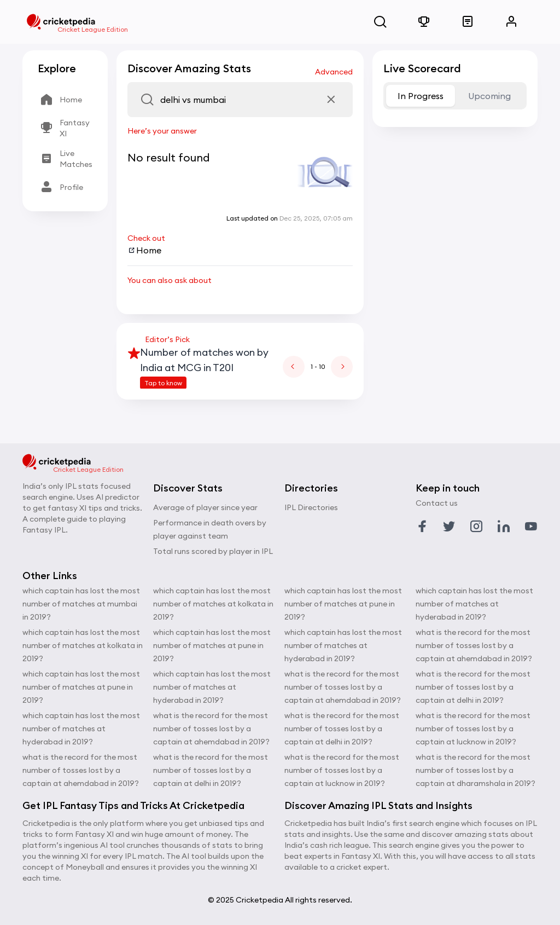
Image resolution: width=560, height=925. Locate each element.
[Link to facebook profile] (422, 527)
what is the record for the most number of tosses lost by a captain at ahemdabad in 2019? (81, 770)
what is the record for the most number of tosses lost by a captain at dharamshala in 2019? (476, 770)
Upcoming (489, 96)
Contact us (437, 503)
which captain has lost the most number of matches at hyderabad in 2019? (81, 729)
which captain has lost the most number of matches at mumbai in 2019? (81, 604)
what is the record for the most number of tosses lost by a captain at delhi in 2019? (211, 770)
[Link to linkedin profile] (504, 527)
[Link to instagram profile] (476, 527)
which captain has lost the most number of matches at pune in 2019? (81, 687)
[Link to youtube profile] (531, 527)
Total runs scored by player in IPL (213, 551)
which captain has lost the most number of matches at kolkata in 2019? (83, 645)
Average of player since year (205, 507)
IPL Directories (311, 507)
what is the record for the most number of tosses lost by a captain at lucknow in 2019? (342, 770)
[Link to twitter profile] (449, 527)
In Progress (421, 96)
